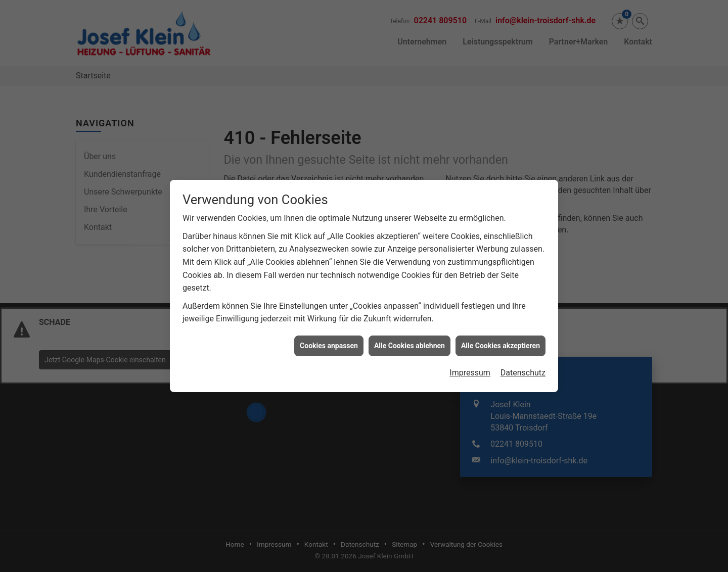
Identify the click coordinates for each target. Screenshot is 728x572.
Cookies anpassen (329, 342)
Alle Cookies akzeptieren (500, 342)
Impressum (470, 369)
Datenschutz (523, 369)
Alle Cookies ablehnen (409, 342)
